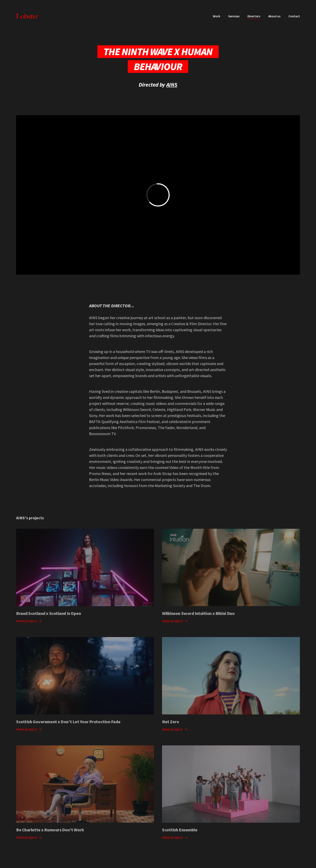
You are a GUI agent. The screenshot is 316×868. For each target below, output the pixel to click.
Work (216, 16)
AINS (172, 85)
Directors (254, 16)
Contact (294, 16)
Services (234, 16)
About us (274, 16)
